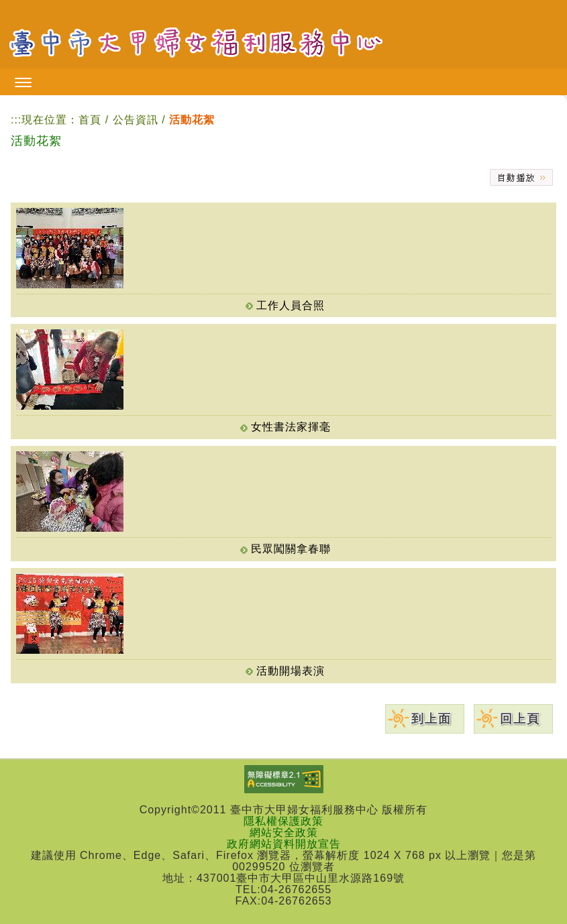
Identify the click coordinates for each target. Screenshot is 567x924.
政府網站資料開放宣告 (284, 844)
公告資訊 (137, 120)
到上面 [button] (431, 719)
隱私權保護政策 (283, 821)
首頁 (90, 120)
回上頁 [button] (520, 719)
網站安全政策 (284, 832)
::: (16, 120)
